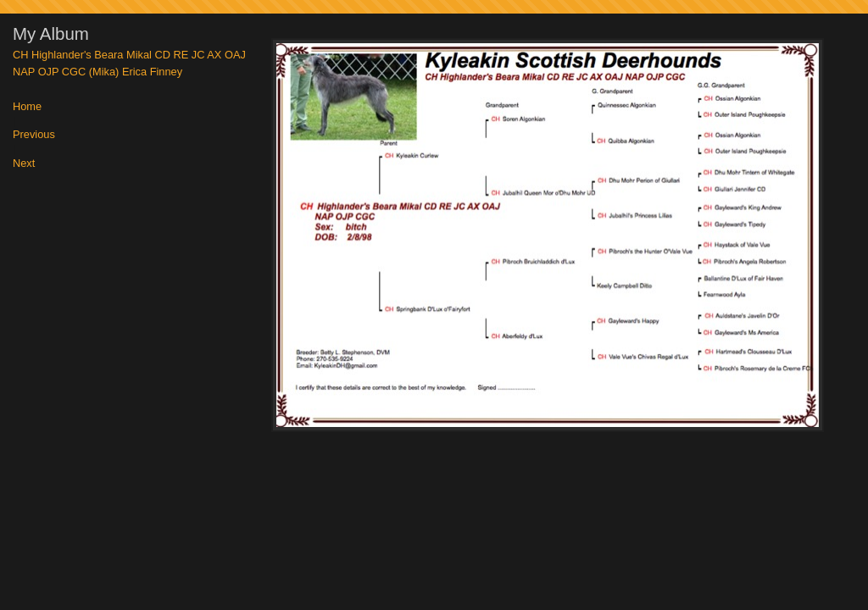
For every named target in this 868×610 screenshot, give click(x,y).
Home (27, 107)
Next (24, 164)
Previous (34, 135)
